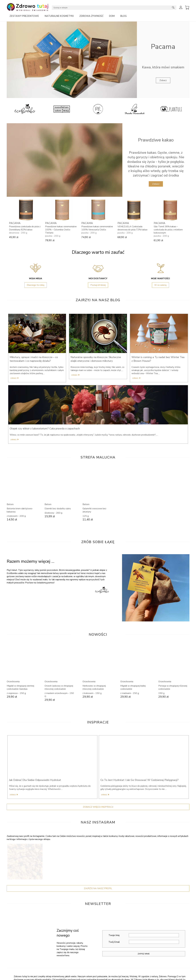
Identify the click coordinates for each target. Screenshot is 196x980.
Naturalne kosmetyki (59, 16)
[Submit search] (173, 8)
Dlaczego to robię (36, 285)
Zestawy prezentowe (24, 16)
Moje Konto (107, 975)
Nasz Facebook (14, 975)
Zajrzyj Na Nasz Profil (98, 837)
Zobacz (163, 80)
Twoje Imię (144, 884)
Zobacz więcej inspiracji (98, 755)
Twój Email (144, 890)
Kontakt (60, 979)
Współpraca (153, 979)
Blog (123, 16)
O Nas (59, 975)
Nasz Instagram (14, 979)
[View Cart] (187, 8)
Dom (112, 16)
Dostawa (106, 979)
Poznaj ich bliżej (98, 285)
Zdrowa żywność (91, 16)
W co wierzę (160, 285)
